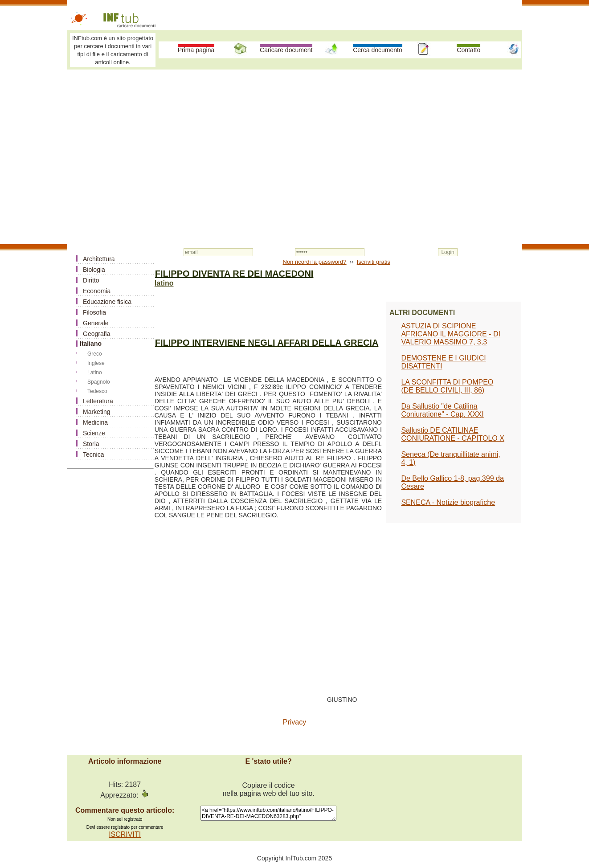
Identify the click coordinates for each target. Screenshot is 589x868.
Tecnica (93, 454)
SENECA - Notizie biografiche (448, 502)
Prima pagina (196, 50)
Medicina (95, 422)
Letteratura (98, 401)
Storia (91, 444)
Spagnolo (99, 382)
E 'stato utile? (268, 761)
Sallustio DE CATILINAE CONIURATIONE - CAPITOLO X (452, 434)
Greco (95, 354)
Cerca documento (378, 50)
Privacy (294, 722)
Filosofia (94, 312)
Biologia (94, 270)
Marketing (96, 412)
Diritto (91, 280)
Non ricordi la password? (315, 262)
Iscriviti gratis (374, 262)
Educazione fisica (107, 302)
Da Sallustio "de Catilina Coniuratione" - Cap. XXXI (442, 410)
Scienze (94, 433)
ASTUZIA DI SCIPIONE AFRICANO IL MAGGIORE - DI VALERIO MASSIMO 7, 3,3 (451, 334)
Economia (97, 291)
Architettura (99, 259)
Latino (95, 373)
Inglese (96, 363)
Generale (96, 323)
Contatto (468, 50)
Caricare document (286, 50)
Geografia (96, 334)
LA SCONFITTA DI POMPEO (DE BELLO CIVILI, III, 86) (447, 386)
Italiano (91, 344)
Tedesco (97, 391)
